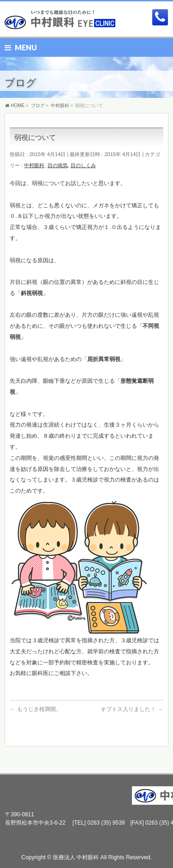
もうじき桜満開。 (35, 709)
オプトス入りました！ (132, 709)
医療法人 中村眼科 (76, 857)
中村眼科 (34, 165)
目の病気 (58, 165)
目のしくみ (83, 165)
